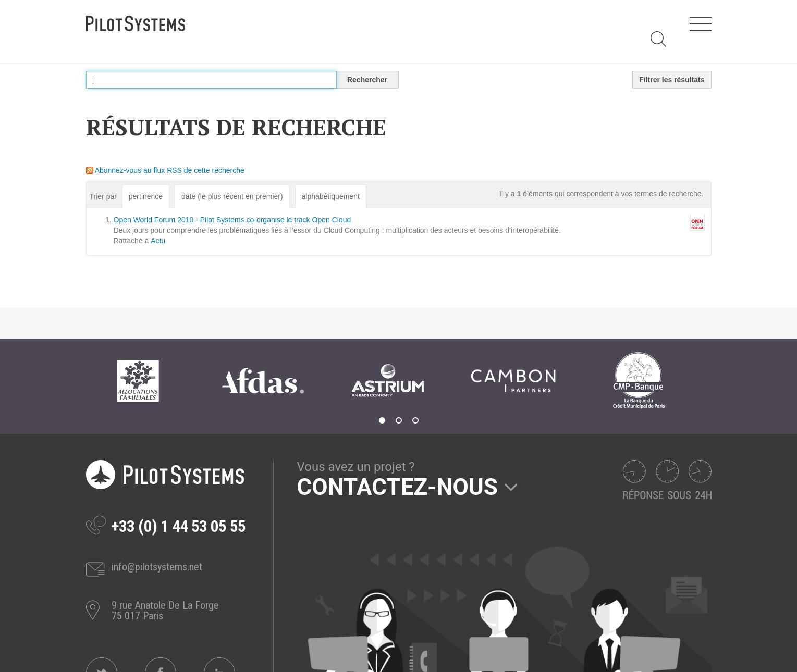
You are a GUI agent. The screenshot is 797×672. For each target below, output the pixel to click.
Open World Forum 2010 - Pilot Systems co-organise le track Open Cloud (232, 220)
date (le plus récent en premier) (232, 196)
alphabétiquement (331, 196)
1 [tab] (382, 420)
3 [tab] (415, 420)
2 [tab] (399, 420)
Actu (158, 241)
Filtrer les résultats (672, 80)
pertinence (146, 196)
